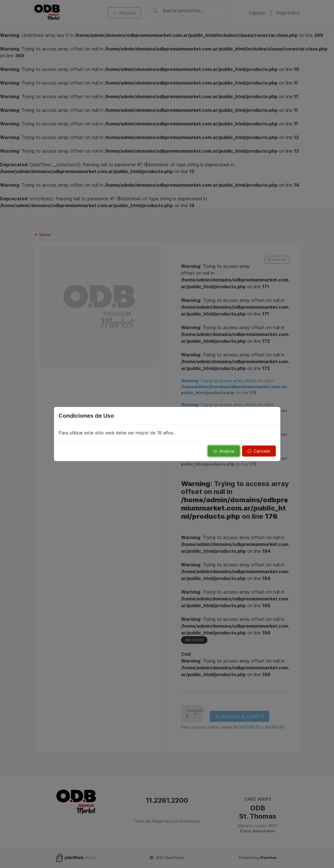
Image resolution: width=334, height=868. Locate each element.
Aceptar (224, 451)
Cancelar (259, 451)
